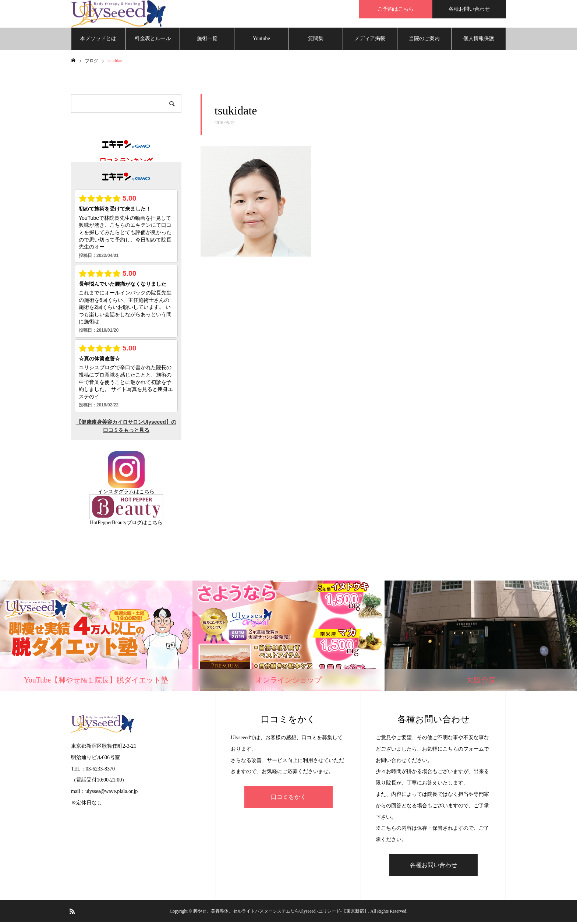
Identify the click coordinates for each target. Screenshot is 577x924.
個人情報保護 (479, 40)
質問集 (316, 40)
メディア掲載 (370, 40)
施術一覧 (207, 40)
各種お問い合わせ (469, 9)
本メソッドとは (98, 40)
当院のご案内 (424, 40)
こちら (147, 493)
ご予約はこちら (396, 9)
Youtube (261, 40)
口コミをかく (288, 799)
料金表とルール (153, 40)
